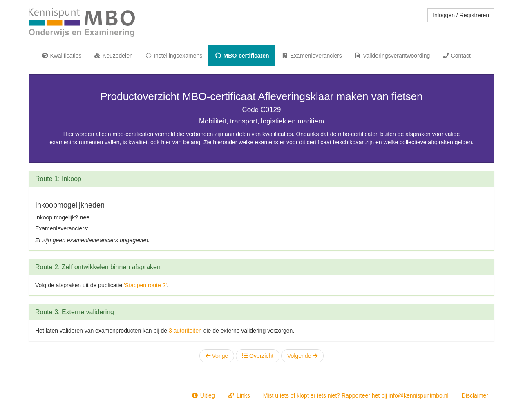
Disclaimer (475, 395)
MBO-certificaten (242, 56)
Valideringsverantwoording (392, 56)
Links (239, 395)
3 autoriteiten (185, 331)
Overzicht (258, 356)
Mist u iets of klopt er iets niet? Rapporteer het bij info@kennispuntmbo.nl (356, 395)
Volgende (302, 356)
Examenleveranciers (312, 56)
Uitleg (203, 395)
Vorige (217, 356)
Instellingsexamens (174, 56)
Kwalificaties (61, 56)
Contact (456, 56)
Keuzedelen (113, 56)
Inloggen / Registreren (461, 15)
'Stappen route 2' (145, 285)
